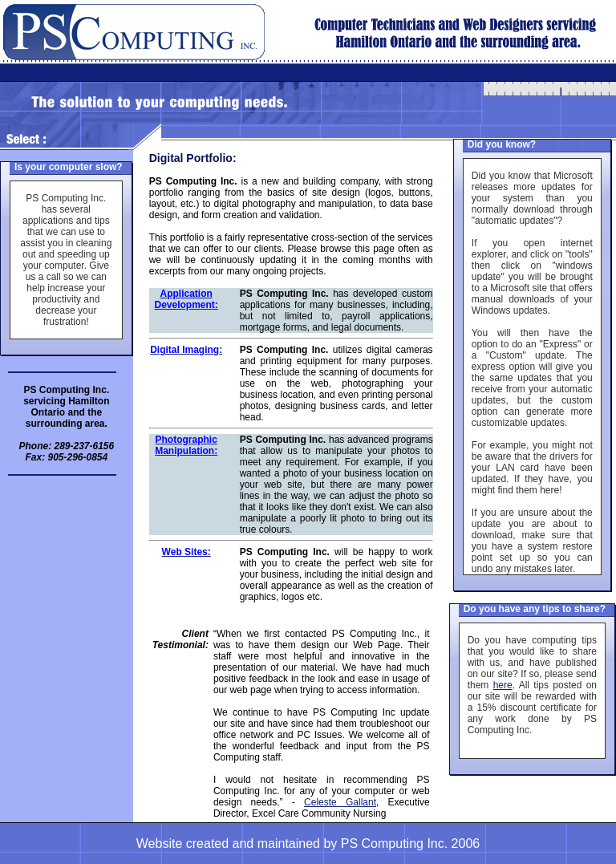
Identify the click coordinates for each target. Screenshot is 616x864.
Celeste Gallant (340, 802)
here (503, 685)
